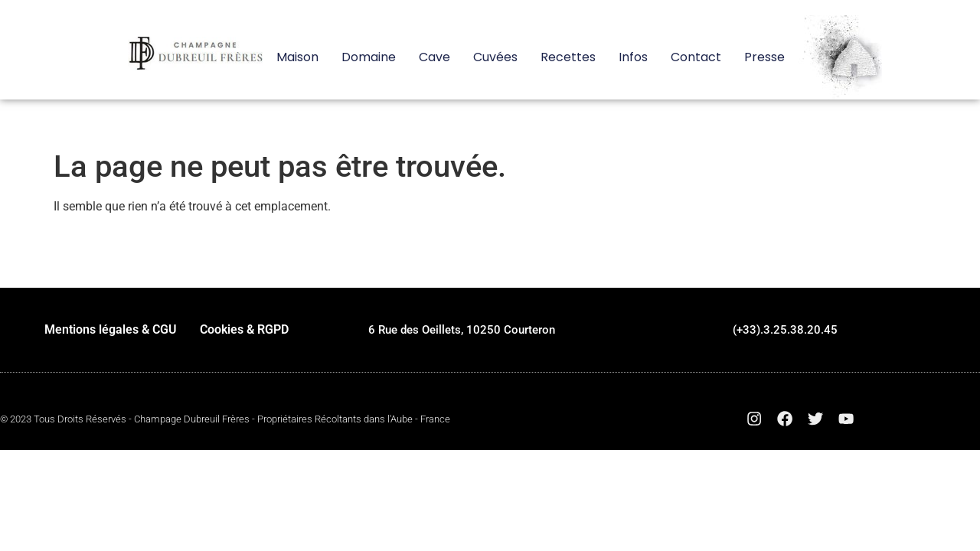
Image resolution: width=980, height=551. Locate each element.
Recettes (568, 57)
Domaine (369, 57)
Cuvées (495, 57)
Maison (297, 57)
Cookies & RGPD (244, 329)
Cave (434, 57)
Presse (764, 57)
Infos (633, 57)
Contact (696, 57)
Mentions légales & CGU (111, 329)
